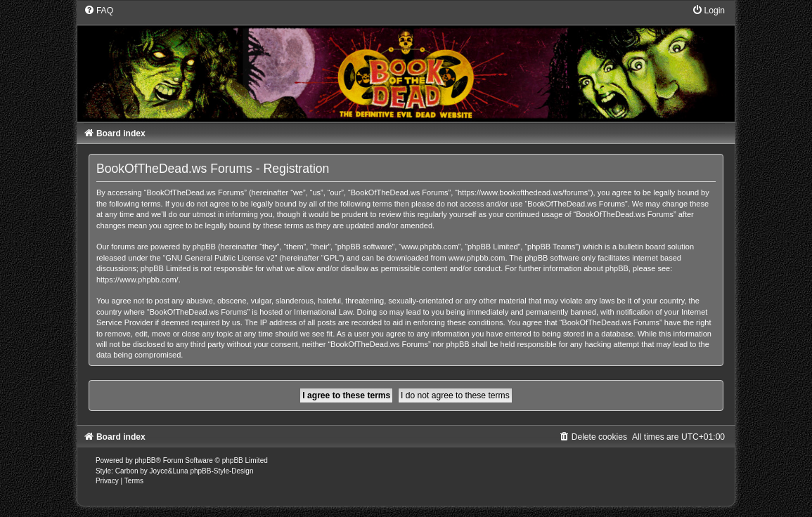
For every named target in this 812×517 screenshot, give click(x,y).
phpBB (145, 460)
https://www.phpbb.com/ (137, 280)
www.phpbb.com (477, 258)
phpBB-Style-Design (221, 471)
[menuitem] (98, 11)
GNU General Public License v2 (220, 258)
